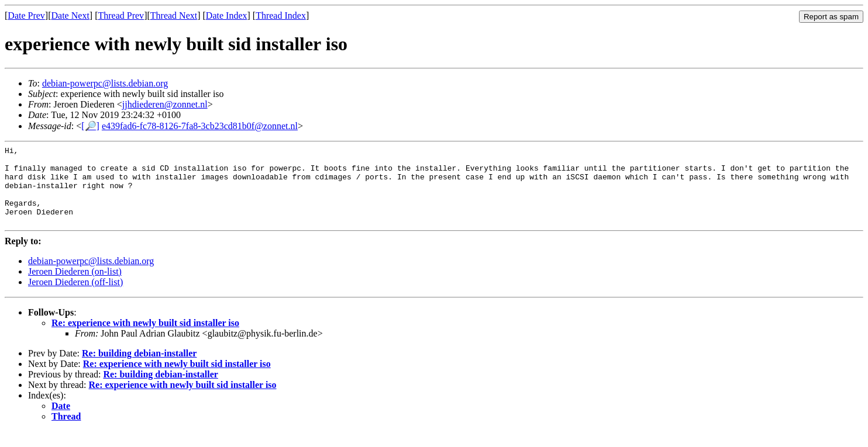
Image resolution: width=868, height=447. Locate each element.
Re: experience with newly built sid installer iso (145, 339)
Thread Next (174, 15)
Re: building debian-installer (139, 369)
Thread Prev (121, 15)
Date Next (70, 15)
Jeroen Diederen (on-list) (75, 287)
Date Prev (26, 15)
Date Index (227, 15)
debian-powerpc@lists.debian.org (105, 83)
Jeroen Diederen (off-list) (75, 298)
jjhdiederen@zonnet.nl (165, 104)
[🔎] (90, 126)
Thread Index (281, 15)
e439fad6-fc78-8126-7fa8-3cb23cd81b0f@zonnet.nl (200, 126)
